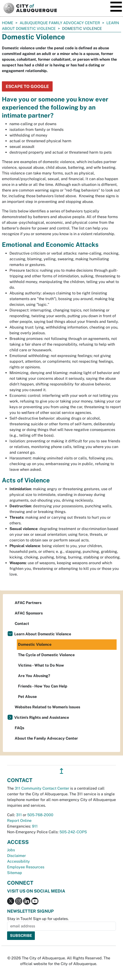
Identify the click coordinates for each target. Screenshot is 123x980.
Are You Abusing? (34, 676)
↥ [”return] (61, 771)
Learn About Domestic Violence (43, 634)
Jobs (11, 850)
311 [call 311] (19, 815)
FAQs (19, 728)
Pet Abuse (27, 697)
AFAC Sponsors (29, 613)
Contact (22, 624)
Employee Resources (26, 867)
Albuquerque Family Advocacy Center (60, 23)
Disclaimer (16, 856)
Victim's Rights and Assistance (42, 717)
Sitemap (15, 873)
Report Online (19, 821)
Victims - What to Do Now (41, 665)
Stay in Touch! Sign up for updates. (38, 919)
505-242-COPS (73, 832)
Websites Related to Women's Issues (47, 707)
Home (8, 23)
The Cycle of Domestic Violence (46, 655)
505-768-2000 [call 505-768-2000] (40, 815)
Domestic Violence (35, 644)
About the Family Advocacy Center (46, 738)
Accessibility (18, 861)
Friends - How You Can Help (43, 686)
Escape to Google (27, 86)
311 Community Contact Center (42, 788)
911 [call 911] (35, 826)
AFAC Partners (28, 603)
